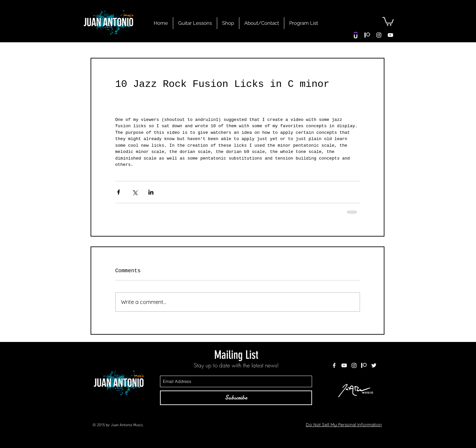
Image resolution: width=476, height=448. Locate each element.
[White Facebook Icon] (334, 365)
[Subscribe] (236, 398)
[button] (388, 21)
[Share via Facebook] (119, 192)
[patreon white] (367, 35)
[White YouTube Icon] (390, 35)
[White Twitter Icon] (374, 365)
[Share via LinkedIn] (151, 192)
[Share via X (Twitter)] (135, 192)
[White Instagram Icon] (379, 35)
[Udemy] (356, 35)
